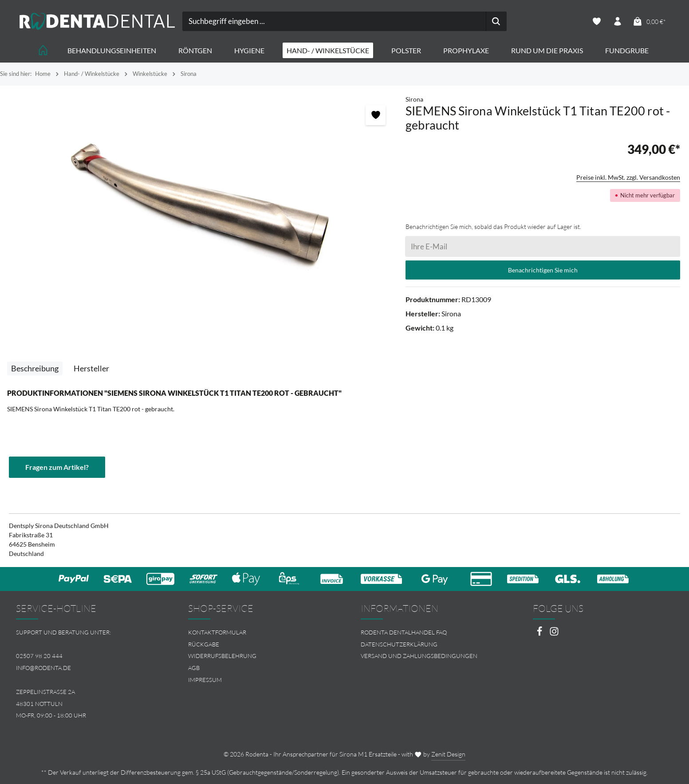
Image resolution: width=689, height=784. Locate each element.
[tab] (35, 368)
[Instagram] (554, 634)
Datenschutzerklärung (399, 644)
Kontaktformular (217, 632)
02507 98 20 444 (39, 656)
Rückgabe (204, 644)
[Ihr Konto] (617, 22)
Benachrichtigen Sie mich (543, 270)
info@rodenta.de (43, 668)
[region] (203, 203)
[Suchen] (496, 21)
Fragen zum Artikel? (57, 467)
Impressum (205, 680)
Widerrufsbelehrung (222, 656)
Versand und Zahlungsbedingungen (419, 656)
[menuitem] (258, 632)
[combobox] (334, 21)
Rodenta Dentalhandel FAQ (404, 632)
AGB (194, 668)
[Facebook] (540, 634)
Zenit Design (448, 754)
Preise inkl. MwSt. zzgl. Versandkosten (628, 177)
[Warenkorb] (649, 22)
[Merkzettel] (596, 22)
